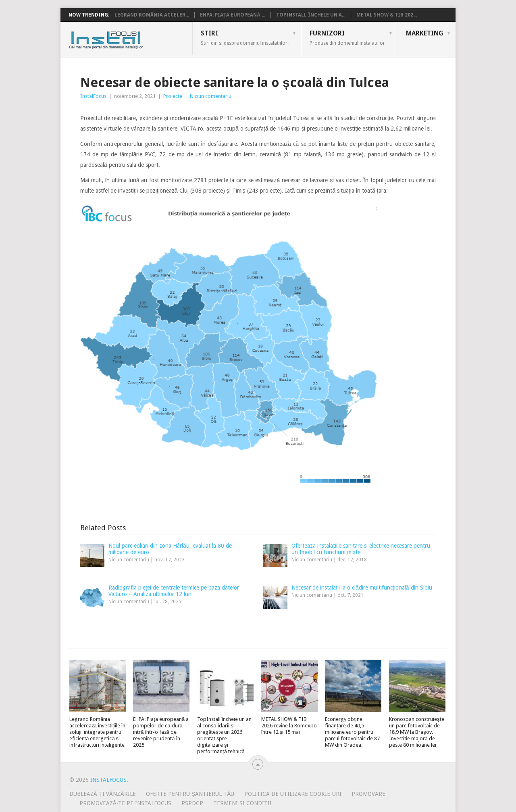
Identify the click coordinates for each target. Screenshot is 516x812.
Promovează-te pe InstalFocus (125, 803)
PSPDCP (192, 803)
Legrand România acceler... (152, 15)
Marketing (425, 33)
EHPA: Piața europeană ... (233, 15)
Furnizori (347, 37)
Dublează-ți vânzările (103, 794)
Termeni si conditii (242, 803)
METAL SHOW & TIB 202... (387, 15)
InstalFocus (124, 38)
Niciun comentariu (211, 96)
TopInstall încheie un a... (311, 15)
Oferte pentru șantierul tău (190, 794)
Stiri (245, 37)
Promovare (368, 794)
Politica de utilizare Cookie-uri (293, 794)
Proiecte (173, 96)
